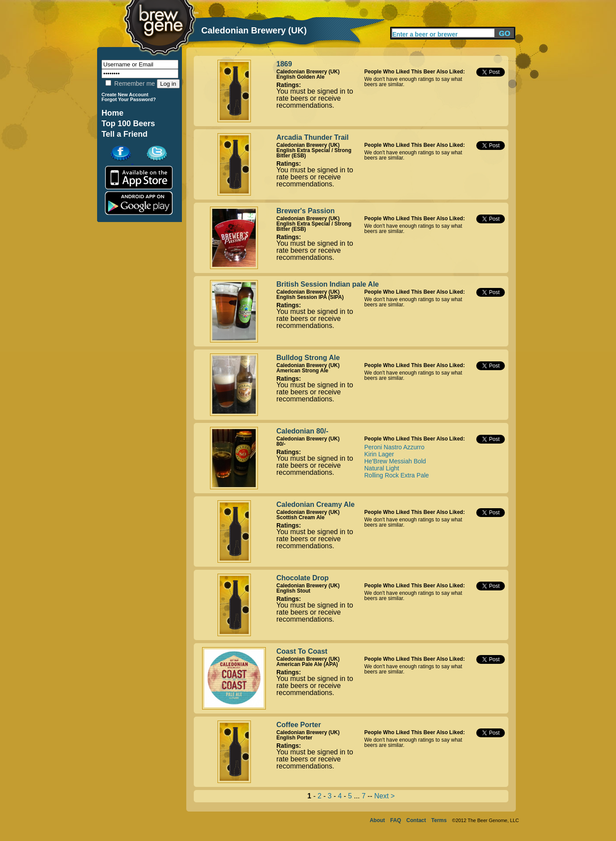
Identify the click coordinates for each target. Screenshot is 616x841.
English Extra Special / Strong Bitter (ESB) (314, 153)
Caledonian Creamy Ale (315, 504)
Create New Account (125, 95)
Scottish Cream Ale (301, 517)
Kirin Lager (379, 454)
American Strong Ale (302, 371)
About (377, 820)
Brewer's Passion (306, 211)
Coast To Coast (302, 651)
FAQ (396, 820)
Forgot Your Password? (129, 99)
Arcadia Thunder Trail (312, 137)
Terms (439, 820)
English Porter (294, 738)
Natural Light (382, 468)
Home (112, 113)
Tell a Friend (125, 134)
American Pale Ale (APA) (307, 664)
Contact (416, 820)
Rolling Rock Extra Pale (397, 475)
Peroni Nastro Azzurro (394, 447)
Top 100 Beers (128, 124)
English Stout (293, 591)
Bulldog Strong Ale (308, 358)
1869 (284, 64)
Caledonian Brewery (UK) (308, 72)
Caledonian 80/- (302, 431)
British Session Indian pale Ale (328, 284)
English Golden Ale (301, 77)
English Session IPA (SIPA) (310, 297)
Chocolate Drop (303, 578)
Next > (385, 796)
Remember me (130, 84)
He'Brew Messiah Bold (395, 461)
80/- (281, 444)
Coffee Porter (299, 725)
